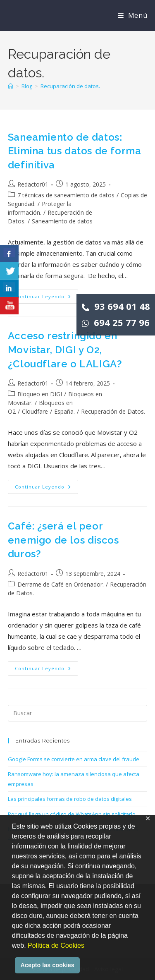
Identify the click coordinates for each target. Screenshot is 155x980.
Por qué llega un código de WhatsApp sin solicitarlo (72, 814)
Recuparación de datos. (70, 86)
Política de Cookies (56, 945)
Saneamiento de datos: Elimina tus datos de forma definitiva (75, 151)
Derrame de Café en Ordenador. (61, 584)
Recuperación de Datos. (113, 411)
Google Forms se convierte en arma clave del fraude (74, 759)
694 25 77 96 (116, 322)
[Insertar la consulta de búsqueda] (78, 713)
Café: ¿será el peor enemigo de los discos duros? (63, 540)
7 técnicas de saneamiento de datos (66, 195)
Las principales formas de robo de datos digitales (70, 799)
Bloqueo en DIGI (40, 394)
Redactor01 (33, 184)
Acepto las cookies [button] (48, 965)
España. (64, 411)
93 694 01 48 (116, 306)
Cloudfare (35, 411)
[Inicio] (11, 86)
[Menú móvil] (133, 15)
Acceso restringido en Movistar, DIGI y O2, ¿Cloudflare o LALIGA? (65, 350)
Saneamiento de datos (62, 221)
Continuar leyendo (46, 298)
